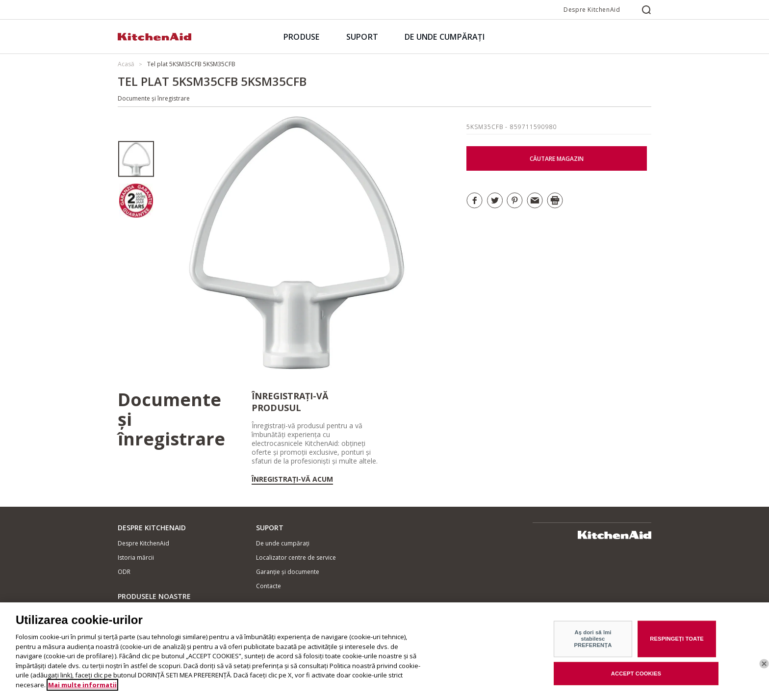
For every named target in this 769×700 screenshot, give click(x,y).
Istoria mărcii (136, 557)
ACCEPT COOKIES (636, 682)
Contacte (269, 586)
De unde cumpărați (283, 543)
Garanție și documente (288, 572)
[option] (136, 159)
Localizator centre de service (296, 557)
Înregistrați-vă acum (292, 479)
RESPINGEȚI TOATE (677, 647)
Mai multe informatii (82, 693)
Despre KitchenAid (592, 10)
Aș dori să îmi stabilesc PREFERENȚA (593, 647)
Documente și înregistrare (154, 98)
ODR (124, 572)
